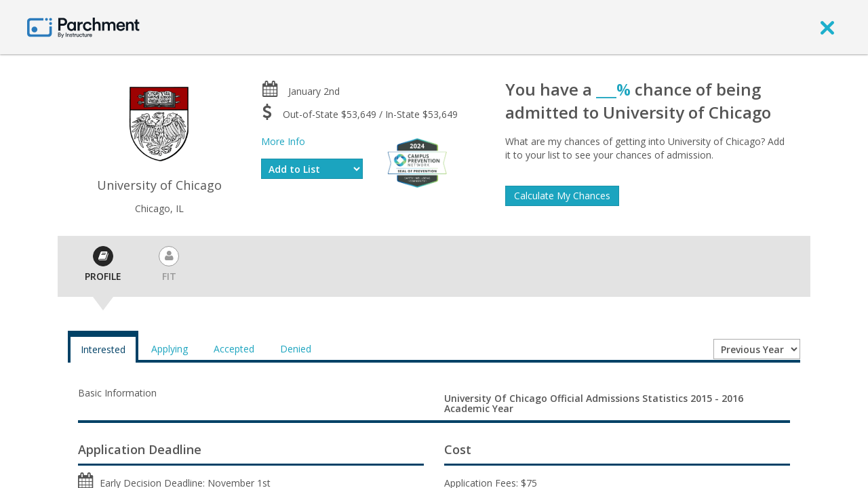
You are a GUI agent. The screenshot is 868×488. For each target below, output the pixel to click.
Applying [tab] (170, 349)
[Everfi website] (417, 162)
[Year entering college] (757, 349)
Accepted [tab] (234, 349)
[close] (827, 27)
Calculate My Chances (562, 196)
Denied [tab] (296, 349)
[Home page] (83, 27)
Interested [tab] (103, 349)
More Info (283, 141)
